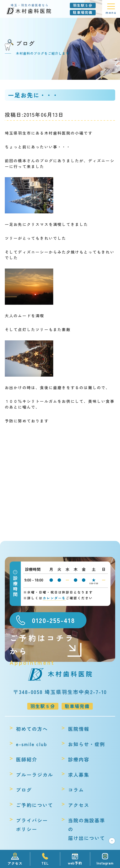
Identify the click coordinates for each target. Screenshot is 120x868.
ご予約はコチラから (46, 645)
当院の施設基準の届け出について (87, 829)
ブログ (24, 790)
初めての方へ (32, 729)
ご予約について (35, 805)
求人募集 (79, 775)
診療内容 (79, 759)
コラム (76, 790)
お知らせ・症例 (87, 744)
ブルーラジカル (35, 775)
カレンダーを (54, 598)
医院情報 (79, 729)
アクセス (79, 805)
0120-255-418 (54, 620)
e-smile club (32, 744)
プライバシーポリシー (32, 825)
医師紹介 (27, 759)
